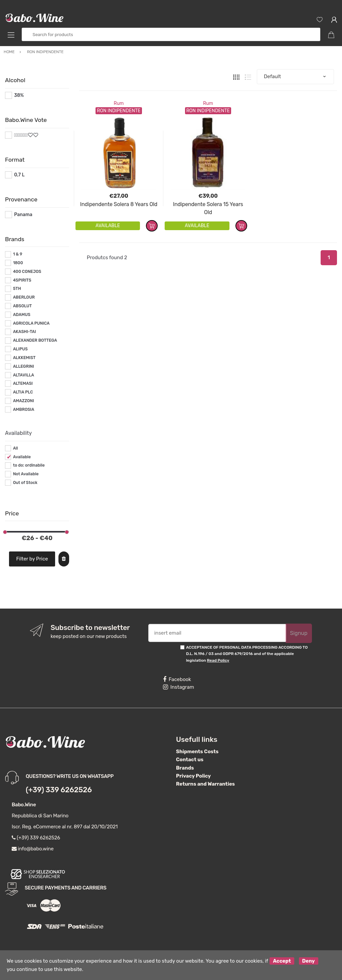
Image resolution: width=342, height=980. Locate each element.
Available (22, 457)
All (16, 448)
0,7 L (19, 175)
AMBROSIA (24, 410)
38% (19, 95)
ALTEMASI (23, 383)
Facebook (177, 679)
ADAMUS (22, 315)
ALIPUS (20, 349)
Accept (282, 961)
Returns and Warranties (205, 784)
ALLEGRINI (24, 366)
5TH (17, 289)
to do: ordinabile (29, 465)
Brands (185, 768)
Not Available (26, 474)
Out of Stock (25, 483)
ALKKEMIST (24, 358)
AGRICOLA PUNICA (31, 323)
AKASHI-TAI (25, 332)
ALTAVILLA (24, 375)
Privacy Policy (193, 776)
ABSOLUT (22, 306)
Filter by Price (32, 559)
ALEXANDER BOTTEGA (35, 340)
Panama (23, 215)
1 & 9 (18, 254)
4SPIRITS (22, 280)
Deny (309, 961)
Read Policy (218, 660)
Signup (299, 633)
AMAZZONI (24, 401)
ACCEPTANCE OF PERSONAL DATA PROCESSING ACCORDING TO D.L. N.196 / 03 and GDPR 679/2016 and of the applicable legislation (247, 654)
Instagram (179, 687)
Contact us (190, 760)
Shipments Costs (197, 752)
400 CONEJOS (27, 272)
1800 (18, 263)
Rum (119, 103)
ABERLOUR (24, 297)
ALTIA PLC (23, 392)
